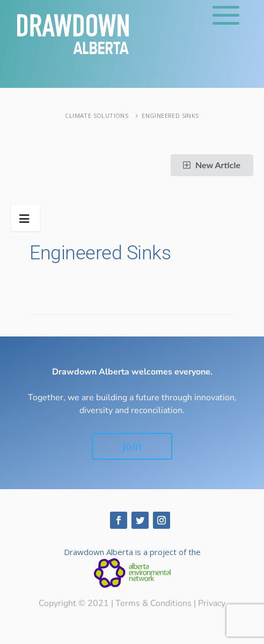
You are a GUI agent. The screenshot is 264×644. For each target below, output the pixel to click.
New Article (211, 165)
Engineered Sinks (170, 115)
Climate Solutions (97, 115)
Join (132, 446)
